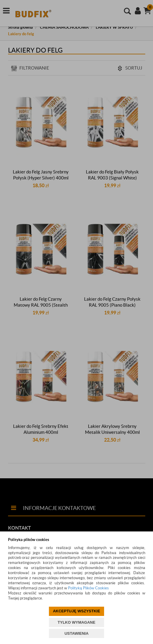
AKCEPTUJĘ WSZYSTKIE (76, 611)
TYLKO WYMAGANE (76, 622)
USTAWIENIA (76, 633)
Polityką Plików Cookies (88, 588)
